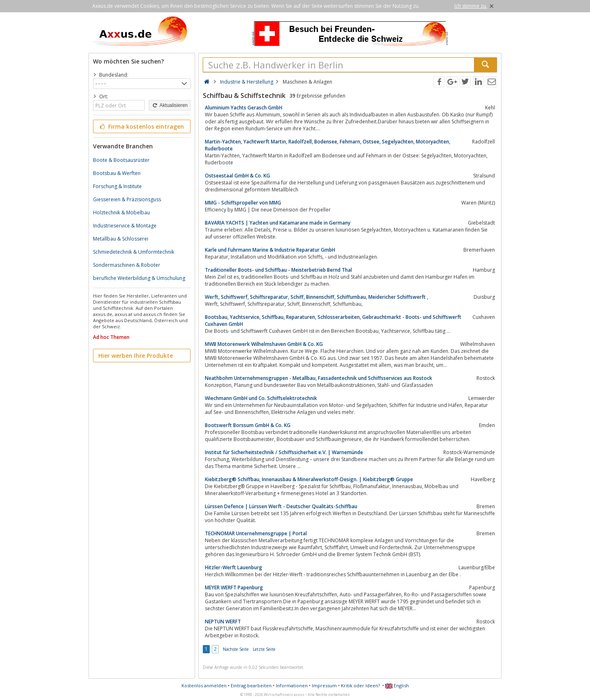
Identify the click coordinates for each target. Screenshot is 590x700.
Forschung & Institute (117, 186)
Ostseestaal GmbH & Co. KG (237, 176)
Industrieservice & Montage (125, 226)
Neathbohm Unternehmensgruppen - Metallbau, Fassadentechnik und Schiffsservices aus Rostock (319, 378)
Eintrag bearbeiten (251, 685)
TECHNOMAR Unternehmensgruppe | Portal (256, 533)
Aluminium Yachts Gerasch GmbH (244, 108)
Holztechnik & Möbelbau (121, 212)
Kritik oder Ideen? (360, 685)
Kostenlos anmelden (204, 685)
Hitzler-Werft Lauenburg (234, 567)
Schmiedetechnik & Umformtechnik (134, 252)
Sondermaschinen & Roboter (127, 265)
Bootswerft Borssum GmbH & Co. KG (248, 425)
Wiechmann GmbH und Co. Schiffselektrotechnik (261, 398)
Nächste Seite (236, 649)
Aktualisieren (170, 105)
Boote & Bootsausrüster (121, 160)
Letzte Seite (264, 649)
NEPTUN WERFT (223, 622)
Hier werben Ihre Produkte (136, 356)
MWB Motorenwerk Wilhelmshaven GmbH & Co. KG (264, 344)
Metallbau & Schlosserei (121, 239)
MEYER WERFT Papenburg (234, 587)
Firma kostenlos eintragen (141, 126)
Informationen (292, 685)
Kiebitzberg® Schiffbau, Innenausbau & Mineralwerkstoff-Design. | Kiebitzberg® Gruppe (309, 479)
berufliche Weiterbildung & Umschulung (139, 278)
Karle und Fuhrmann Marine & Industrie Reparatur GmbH (270, 250)
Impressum (324, 685)
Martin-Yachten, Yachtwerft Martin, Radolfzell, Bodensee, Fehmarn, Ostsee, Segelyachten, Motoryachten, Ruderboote (328, 145)
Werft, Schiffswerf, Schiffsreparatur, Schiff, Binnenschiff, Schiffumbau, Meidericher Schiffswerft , (317, 297)
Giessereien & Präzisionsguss (127, 199)
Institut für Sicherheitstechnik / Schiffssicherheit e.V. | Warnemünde (284, 452)
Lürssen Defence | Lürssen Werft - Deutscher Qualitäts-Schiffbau (281, 506)
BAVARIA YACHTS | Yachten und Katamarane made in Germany (278, 223)
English (397, 685)
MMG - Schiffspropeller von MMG (243, 203)
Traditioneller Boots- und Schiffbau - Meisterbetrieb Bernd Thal (278, 270)
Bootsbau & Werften (117, 173)
